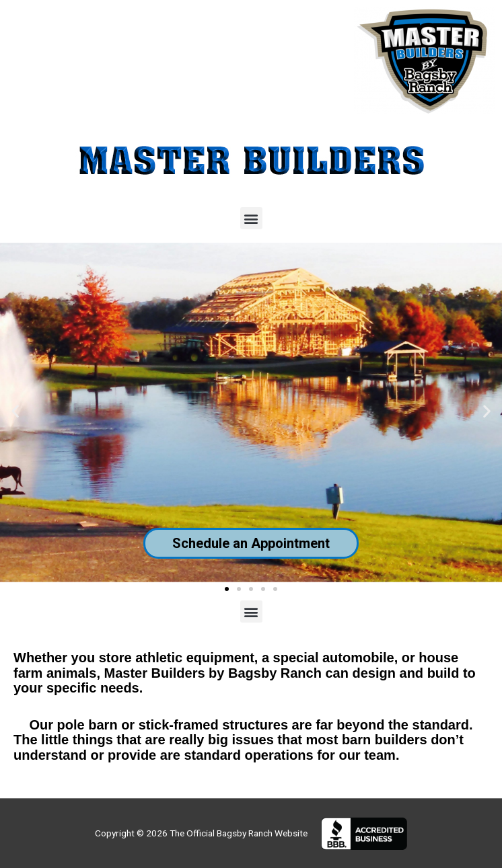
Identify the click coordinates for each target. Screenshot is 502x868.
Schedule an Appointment (251, 543)
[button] (251, 218)
